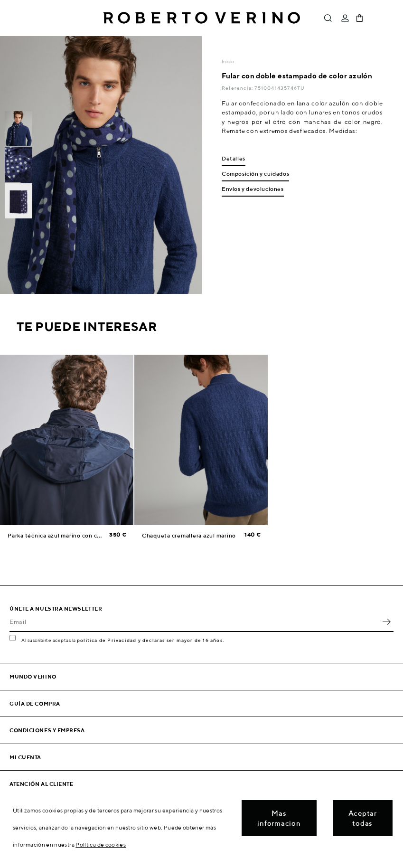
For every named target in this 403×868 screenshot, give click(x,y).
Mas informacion (279, 818)
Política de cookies (101, 844)
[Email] (194, 622)
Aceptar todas (363, 818)
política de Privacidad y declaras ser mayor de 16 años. (150, 640)
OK (386, 622)
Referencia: (238, 88)
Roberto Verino (202, 18)
